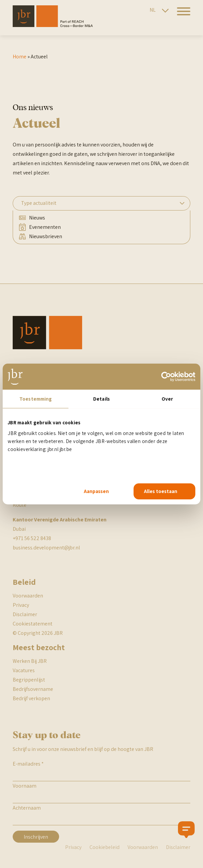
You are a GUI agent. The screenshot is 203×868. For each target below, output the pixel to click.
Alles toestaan (161, 491)
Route (20, 505)
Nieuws (37, 218)
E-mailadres (28, 764)
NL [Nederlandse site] (153, 10)
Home (20, 57)
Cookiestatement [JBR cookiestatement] (33, 624)
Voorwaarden (143, 847)
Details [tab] (101, 399)
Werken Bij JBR (30, 661)
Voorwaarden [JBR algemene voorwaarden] (28, 596)
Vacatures (24, 670)
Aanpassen (96, 491)
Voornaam (25, 786)
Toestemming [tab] (36, 399)
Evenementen (45, 227)
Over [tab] (167, 399)
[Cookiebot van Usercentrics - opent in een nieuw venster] (166, 377)
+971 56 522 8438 (32, 538)
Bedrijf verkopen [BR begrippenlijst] (31, 698)
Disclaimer (25, 614)
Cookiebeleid (105, 847)
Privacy (73, 847)
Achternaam (27, 808)
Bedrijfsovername (33, 689)
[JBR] (53, 25)
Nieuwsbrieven (46, 236)
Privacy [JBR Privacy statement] (21, 605)
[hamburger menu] (181, 15)
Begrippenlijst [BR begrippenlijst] (29, 680)
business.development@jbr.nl (46, 548)
